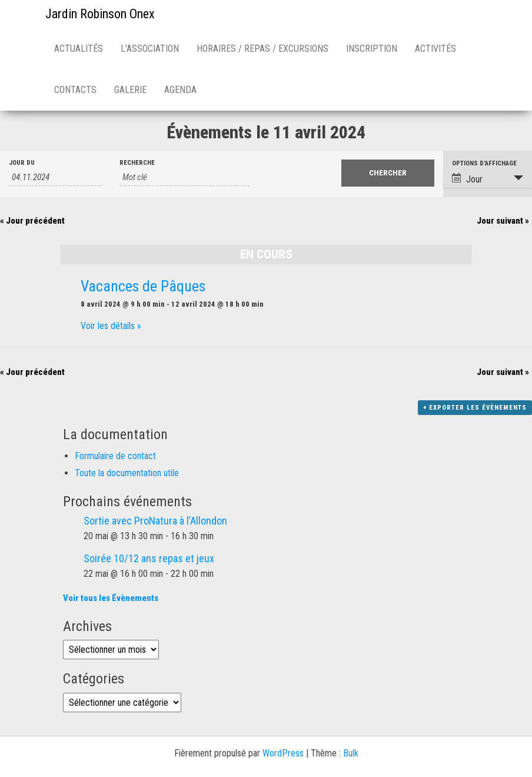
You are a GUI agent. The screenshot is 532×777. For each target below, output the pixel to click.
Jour (467, 179)
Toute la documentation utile (127, 473)
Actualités (79, 49)
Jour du (22, 163)
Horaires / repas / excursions (262, 49)
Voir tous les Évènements (111, 598)
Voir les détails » (111, 326)
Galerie (130, 90)
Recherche (137, 163)
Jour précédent (32, 221)
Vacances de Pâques (143, 286)
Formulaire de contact (115, 456)
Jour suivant (503, 221)
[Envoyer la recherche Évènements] (388, 173)
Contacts (75, 90)
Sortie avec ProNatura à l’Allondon (155, 521)
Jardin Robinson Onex (100, 14)
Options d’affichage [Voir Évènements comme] (484, 163)
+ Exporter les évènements (475, 408)
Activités (435, 49)
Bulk (351, 753)
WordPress (283, 753)
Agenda (180, 90)
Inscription (372, 49)
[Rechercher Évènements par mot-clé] (184, 177)
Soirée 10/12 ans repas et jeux (149, 558)
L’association (150, 49)
